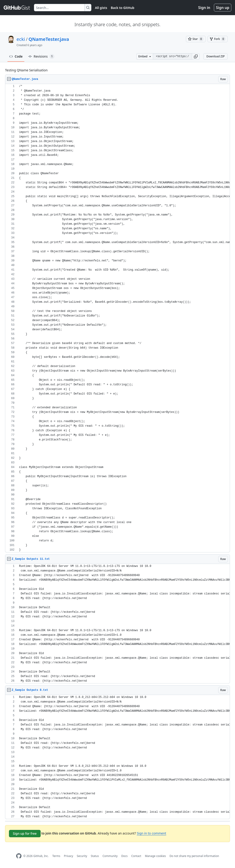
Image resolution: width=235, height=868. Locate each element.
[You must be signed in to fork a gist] (218, 39)
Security (82, 856)
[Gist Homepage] (17, 8)
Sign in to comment (151, 833)
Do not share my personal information (194, 856)
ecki (21, 39)
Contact (136, 856)
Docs (124, 856)
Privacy (69, 856)
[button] (196, 56)
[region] (117, 318)
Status (95, 856)
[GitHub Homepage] (19, 856)
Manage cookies (155, 856)
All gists (101, 8)
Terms (56, 856)
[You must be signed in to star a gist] (196, 39)
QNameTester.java (49, 39)
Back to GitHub (123, 8)
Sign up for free (25, 833)
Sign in (204, 8)
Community (110, 856)
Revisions (41, 56)
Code (16, 56)
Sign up (223, 8)
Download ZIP (215, 56)
